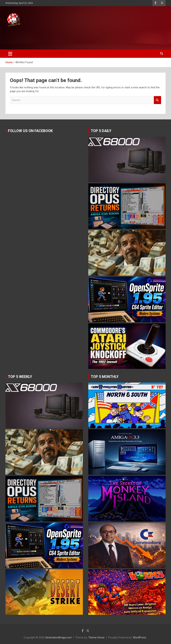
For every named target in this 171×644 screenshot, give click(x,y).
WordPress (139, 637)
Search (157, 100)
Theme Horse (96, 637)
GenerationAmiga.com (58, 637)
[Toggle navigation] (10, 54)
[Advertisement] (68, 37)
